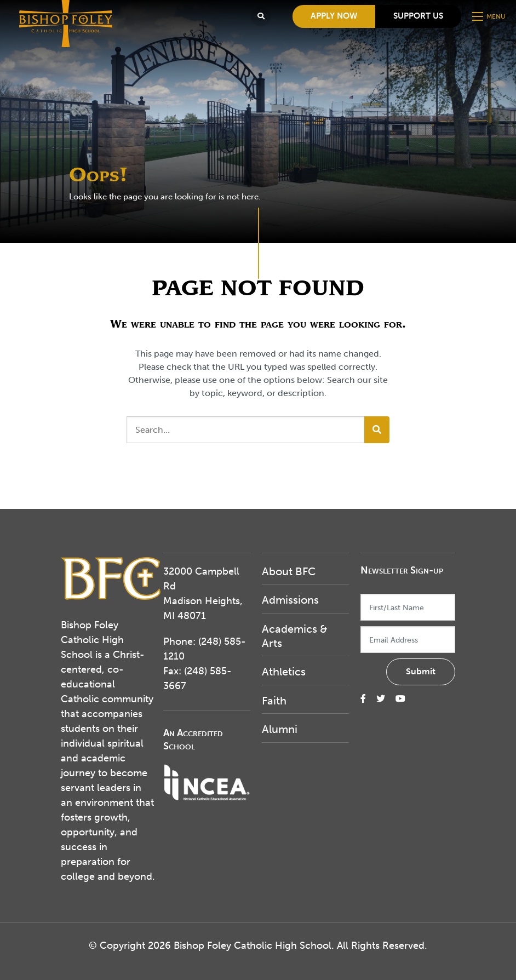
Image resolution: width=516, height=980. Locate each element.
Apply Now (334, 16)
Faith (274, 701)
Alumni (280, 729)
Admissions (290, 600)
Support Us (418, 16)
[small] (363, 699)
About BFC (289, 571)
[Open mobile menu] (490, 16)
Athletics (284, 672)
